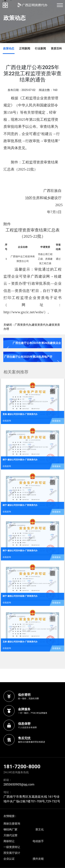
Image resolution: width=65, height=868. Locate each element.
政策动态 (9, 48)
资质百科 (56, 48)
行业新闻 (40, 48)
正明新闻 (25, 48)
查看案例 (56, 421)
